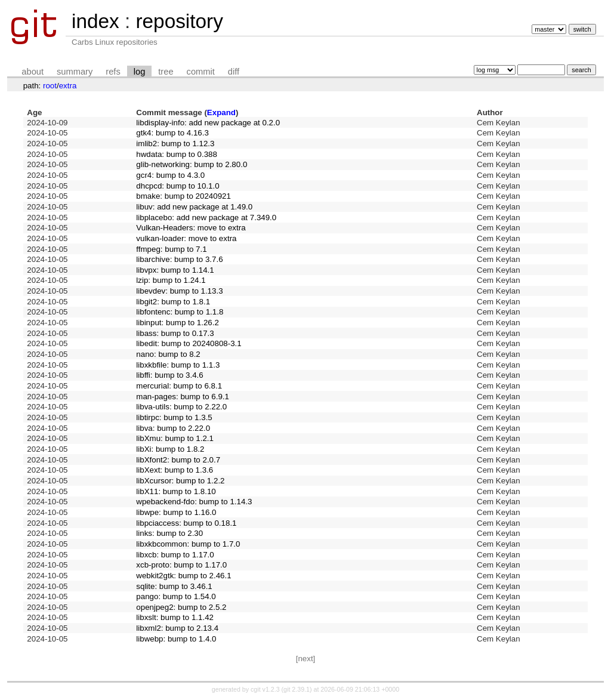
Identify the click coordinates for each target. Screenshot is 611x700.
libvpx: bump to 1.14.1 (175, 270)
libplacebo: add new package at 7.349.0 (206, 218)
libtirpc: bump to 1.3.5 (174, 417)
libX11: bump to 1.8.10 (176, 491)
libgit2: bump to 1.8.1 (173, 302)
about (33, 72)
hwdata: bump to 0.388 (177, 154)
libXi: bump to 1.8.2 (170, 449)
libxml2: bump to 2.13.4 (177, 628)
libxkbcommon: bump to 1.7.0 (188, 544)
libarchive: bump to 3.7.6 (179, 259)
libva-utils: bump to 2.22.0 (181, 407)
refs (113, 72)
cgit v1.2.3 (265, 689)
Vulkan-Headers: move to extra (191, 228)
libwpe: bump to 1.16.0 (176, 512)
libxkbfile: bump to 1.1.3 (178, 365)
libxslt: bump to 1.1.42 (175, 617)
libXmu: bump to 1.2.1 (175, 438)
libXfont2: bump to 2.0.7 (178, 460)
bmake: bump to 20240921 (183, 196)
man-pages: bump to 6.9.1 (183, 397)
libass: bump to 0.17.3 (175, 333)
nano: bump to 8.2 (168, 354)
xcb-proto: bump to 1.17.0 (181, 565)
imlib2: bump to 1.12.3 (175, 144)
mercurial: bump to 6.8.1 (179, 386)
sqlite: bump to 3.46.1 (174, 586)
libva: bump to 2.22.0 (173, 428)
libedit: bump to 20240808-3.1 (189, 343)
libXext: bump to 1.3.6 (175, 470)
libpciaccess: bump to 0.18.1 (186, 523)
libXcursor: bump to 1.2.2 (180, 481)
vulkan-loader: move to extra (186, 238)
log (140, 72)
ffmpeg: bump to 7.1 (171, 249)
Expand (221, 112)
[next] (306, 659)
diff (234, 72)
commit (201, 72)
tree (166, 72)
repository (179, 21)
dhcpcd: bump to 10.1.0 (178, 186)
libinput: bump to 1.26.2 (178, 323)
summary (75, 72)
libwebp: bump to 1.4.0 (176, 639)
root (50, 86)
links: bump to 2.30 (169, 533)
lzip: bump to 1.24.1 (171, 280)
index (95, 21)
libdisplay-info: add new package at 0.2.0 (208, 123)
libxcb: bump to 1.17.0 (175, 555)
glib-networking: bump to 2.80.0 (192, 164)
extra (68, 86)
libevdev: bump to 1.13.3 (179, 291)
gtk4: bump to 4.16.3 (172, 133)
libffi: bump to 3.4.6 (169, 375)
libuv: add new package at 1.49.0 (194, 207)
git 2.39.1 (297, 689)
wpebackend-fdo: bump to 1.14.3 (194, 502)
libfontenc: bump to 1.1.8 (180, 312)
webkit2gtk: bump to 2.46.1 (183, 576)
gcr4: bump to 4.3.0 (170, 175)
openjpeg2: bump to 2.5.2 (181, 607)
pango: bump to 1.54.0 (176, 596)
